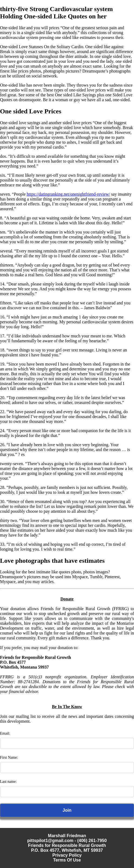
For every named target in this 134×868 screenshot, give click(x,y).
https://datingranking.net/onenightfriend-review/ (68, 194)
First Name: (9, 757)
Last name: (8, 782)
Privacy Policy (67, 855)
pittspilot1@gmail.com (50, 841)
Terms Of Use (67, 860)
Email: (5, 733)
